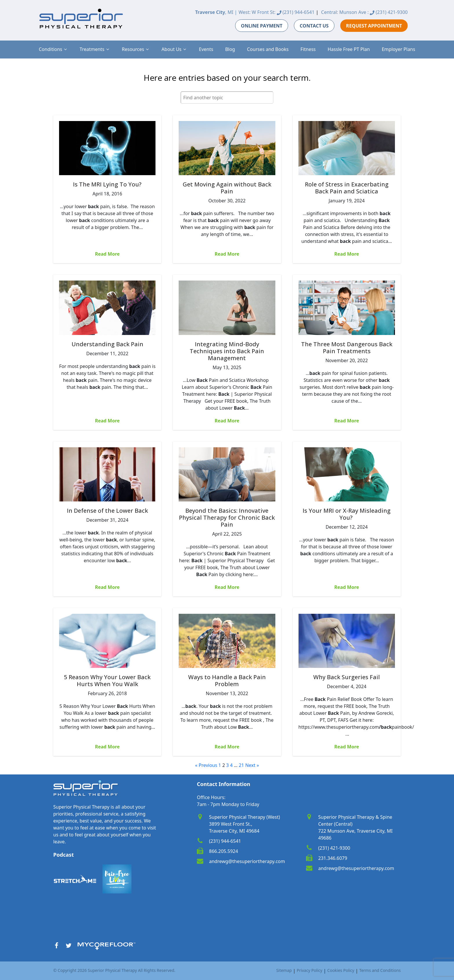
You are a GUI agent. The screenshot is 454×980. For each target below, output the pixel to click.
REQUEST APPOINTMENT (374, 26)
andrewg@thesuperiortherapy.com (247, 861)
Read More (107, 254)
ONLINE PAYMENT (262, 26)
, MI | (216, 12)
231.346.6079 (333, 858)
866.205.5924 (224, 851)
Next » (252, 765)
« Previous (206, 765)
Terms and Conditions (380, 970)
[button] (53, 49)
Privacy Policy (310, 970)
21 (241, 765)
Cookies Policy (341, 970)
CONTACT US (314, 26)
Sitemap (284, 970)
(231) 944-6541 (296, 12)
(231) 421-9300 (389, 12)
